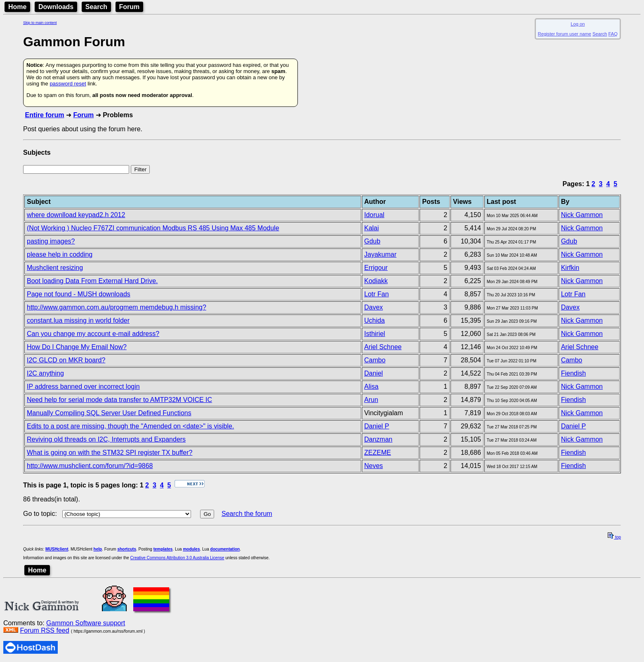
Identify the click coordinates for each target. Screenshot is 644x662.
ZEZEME (378, 453)
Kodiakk (376, 281)
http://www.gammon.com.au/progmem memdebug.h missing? (117, 307)
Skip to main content (40, 23)
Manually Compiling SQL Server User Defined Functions (109, 413)
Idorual (374, 215)
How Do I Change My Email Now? (77, 347)
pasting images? (51, 241)
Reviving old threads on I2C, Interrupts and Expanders (106, 439)
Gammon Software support (86, 623)
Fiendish (573, 373)
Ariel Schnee (383, 347)
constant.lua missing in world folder (78, 320)
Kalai (372, 228)
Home (17, 7)
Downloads (56, 7)
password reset (68, 84)
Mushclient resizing (55, 268)
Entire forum (44, 115)
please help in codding (60, 254)
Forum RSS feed (44, 630)
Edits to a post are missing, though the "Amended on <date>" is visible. (130, 426)
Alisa (372, 387)
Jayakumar (380, 254)
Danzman (378, 439)
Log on (578, 24)
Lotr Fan (377, 294)
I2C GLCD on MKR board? (66, 360)
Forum (130, 7)
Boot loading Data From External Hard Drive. (92, 281)
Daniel (374, 373)
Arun (371, 400)
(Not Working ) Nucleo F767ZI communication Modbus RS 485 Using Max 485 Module (153, 228)
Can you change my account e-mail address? (93, 334)
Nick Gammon (582, 215)
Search (96, 7)
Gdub (372, 241)
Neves (374, 466)
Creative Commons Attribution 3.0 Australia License (177, 558)
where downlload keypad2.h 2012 (76, 215)
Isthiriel (375, 334)
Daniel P (377, 426)
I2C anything (45, 373)
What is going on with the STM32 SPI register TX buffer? (110, 453)
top (614, 537)
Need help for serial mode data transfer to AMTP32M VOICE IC (119, 400)
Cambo (375, 360)
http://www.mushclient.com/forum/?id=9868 (90, 466)
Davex (374, 307)
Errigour (376, 268)
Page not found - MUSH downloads (79, 294)
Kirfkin (570, 268)
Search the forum (247, 514)
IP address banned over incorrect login (83, 387)
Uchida (375, 320)
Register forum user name (565, 34)
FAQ (613, 34)
